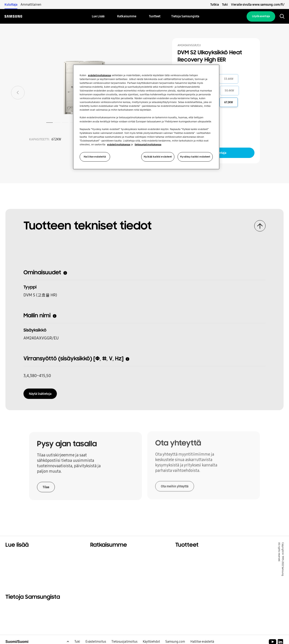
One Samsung (18, 572)
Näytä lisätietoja (40, 392)
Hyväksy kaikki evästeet (195, 157)
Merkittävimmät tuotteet (198, 555)
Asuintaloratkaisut (22, 555)
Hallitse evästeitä (95, 157)
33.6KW (229, 79)
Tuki (225, 5)
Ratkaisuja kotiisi (105, 555)
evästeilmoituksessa (99, 75)
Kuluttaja (11, 5)
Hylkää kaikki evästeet (158, 157)
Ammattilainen (31, 5)
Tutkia (215, 5)
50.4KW (229, 91)
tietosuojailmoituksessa (148, 144)
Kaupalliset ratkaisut (24, 561)
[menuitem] (98, 16)
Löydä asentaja (261, 16)
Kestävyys (14, 566)
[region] (146, 117)
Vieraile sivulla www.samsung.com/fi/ (258, 5)
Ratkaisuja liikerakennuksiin (115, 561)
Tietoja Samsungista (23, 607)
